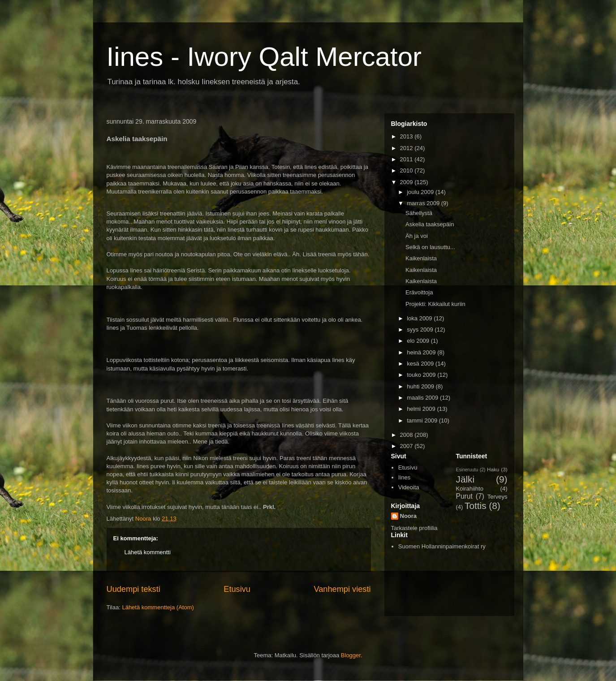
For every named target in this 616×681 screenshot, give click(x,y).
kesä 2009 (421, 364)
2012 (407, 148)
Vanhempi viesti (342, 589)
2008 (407, 435)
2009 (407, 182)
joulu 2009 (421, 192)
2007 (407, 446)
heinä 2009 (422, 352)
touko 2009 (422, 375)
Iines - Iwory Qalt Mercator (264, 57)
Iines (404, 477)
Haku (493, 469)
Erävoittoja (419, 292)
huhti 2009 (421, 386)
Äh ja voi (417, 236)
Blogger (351, 655)
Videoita (409, 487)
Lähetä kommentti (148, 552)
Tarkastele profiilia (414, 528)
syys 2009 (421, 330)
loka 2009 (420, 318)
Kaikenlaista (421, 258)
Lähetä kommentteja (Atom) (158, 607)
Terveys (498, 497)
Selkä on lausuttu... (430, 247)
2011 (407, 159)
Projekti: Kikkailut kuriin (435, 304)
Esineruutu (467, 470)
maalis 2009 (423, 398)
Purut (464, 496)
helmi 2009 (422, 409)
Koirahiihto (470, 489)
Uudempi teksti (134, 589)
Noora (409, 516)
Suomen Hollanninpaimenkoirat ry (442, 546)
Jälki (465, 479)
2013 (407, 136)
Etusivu (237, 589)
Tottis (476, 506)
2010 (407, 170)
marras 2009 (424, 203)
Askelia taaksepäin (430, 224)
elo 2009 (419, 341)
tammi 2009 (423, 420)
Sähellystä (419, 213)
